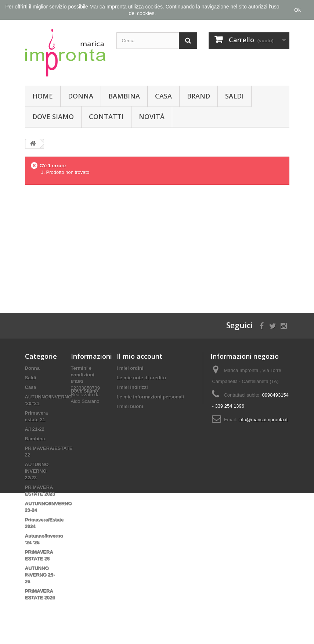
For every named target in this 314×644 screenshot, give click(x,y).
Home (43, 96)
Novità (152, 117)
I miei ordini (130, 368)
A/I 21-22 (35, 429)
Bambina (124, 96)
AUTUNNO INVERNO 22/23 (37, 471)
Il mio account (140, 356)
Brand (198, 96)
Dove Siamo (53, 117)
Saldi (234, 96)
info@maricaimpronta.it (263, 420)
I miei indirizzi (132, 387)
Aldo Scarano (85, 424)
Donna (81, 96)
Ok (297, 10)
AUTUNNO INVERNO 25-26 (40, 575)
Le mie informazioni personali (150, 397)
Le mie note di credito (141, 378)
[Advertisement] (157, 243)
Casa (163, 96)
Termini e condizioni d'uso (83, 375)
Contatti (106, 117)
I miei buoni (130, 406)
